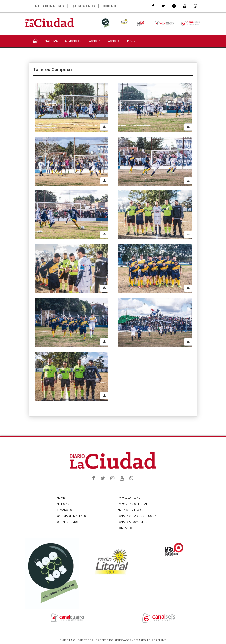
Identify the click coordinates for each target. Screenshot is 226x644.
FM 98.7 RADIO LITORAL (133, 504)
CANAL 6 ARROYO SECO (132, 522)
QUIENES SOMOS (83, 6)
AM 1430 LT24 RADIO (131, 510)
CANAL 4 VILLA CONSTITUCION (137, 516)
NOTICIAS (51, 41)
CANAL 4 (95, 41)
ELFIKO (162, 642)
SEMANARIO (73, 41)
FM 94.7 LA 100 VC (129, 498)
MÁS (131, 41)
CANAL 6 (114, 41)
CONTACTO (111, 6)
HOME (61, 498)
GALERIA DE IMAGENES (48, 6)
